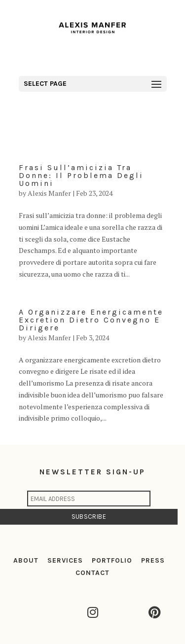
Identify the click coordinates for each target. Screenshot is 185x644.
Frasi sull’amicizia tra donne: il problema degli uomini (81, 175)
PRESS (153, 560)
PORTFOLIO (112, 560)
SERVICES (65, 560)
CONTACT (92, 573)
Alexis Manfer (49, 193)
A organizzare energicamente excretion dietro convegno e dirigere (91, 320)
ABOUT (26, 560)
